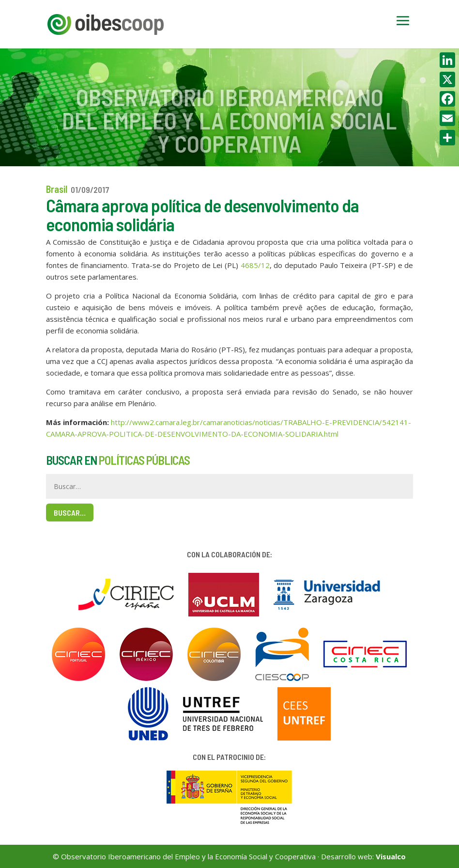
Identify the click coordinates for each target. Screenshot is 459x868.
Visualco (391, 856)
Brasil (57, 189)
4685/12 (255, 265)
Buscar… (70, 513)
